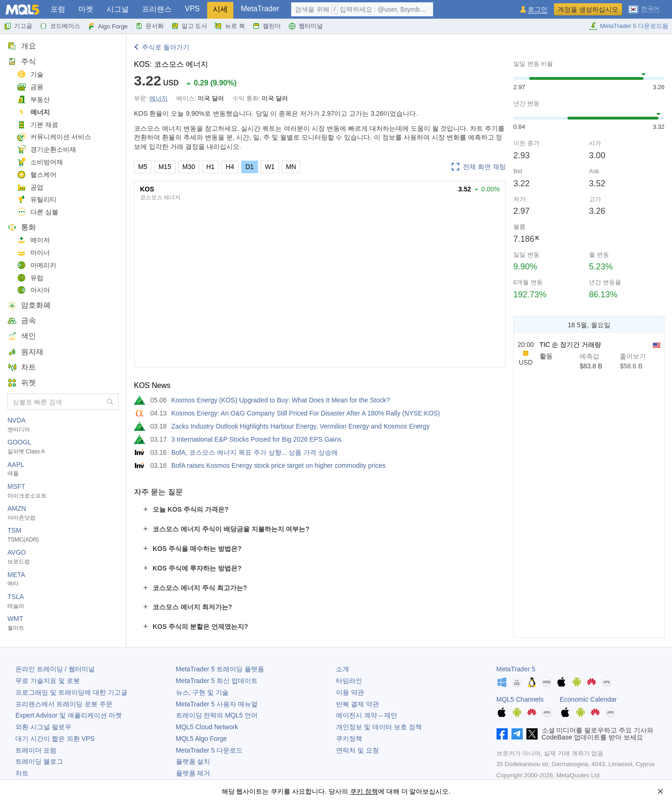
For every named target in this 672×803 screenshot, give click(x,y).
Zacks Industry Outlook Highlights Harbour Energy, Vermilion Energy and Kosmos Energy (301, 426)
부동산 (33, 100)
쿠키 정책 (364, 791)
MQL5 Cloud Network (207, 727)
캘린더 (267, 26)
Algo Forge (108, 26)
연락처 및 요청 (357, 750)
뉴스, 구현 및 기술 (203, 692)
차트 (22, 367)
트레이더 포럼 (36, 750)
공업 (30, 187)
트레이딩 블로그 (39, 761)
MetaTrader (260, 9)
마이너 (33, 253)
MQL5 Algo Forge (202, 739)
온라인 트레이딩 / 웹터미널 (55, 669)
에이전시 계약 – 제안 (367, 715)
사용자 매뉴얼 (217, 704)
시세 (220, 9)
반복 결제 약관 (357, 704)
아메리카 (37, 265)
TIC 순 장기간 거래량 (570, 345)
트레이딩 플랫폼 (220, 669)
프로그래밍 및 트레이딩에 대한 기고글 (71, 692)
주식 (22, 61)
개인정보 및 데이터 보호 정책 (379, 727)
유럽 (30, 278)
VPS (192, 9)
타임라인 (349, 681)
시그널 (118, 9)
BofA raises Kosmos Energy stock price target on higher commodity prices (278, 465)
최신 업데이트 (217, 681)
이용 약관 (350, 692)
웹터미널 (306, 26)
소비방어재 (40, 162)
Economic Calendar (588, 699)
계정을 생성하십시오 (588, 9)
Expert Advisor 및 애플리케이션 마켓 (69, 715)
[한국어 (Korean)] (644, 8)
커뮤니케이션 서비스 (54, 137)
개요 (22, 46)
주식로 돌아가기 (166, 47)
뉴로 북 (230, 26)
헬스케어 (37, 175)
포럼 (58, 9)
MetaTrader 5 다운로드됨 (629, 26)
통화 (22, 227)
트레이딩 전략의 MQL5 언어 (217, 715)
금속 (22, 320)
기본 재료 (38, 125)
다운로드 (209, 750)
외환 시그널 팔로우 (43, 727)
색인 (22, 336)
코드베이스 (60, 26)
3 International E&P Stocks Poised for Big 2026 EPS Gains (256, 439)
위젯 (22, 383)
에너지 (33, 112)
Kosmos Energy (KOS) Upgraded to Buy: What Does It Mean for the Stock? (280, 400)
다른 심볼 (38, 212)
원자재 (25, 352)
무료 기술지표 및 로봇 (48, 681)
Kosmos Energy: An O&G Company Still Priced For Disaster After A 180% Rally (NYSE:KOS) (306, 413)
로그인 (538, 10)
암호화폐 (29, 305)
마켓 (86, 9)
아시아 (33, 290)
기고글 (18, 26)
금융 (30, 87)
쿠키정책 (349, 739)
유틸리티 (37, 200)
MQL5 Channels (520, 699)
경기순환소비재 (46, 150)
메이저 (33, 240)
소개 (343, 669)
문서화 (150, 26)
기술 (30, 74)
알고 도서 (189, 26)
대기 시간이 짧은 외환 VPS (55, 739)
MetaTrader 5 (516, 669)
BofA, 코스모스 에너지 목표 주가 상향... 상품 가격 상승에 (255, 452)
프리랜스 (157, 9)
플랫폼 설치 (193, 761)
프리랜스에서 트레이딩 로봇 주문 (64, 704)
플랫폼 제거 (193, 773)
